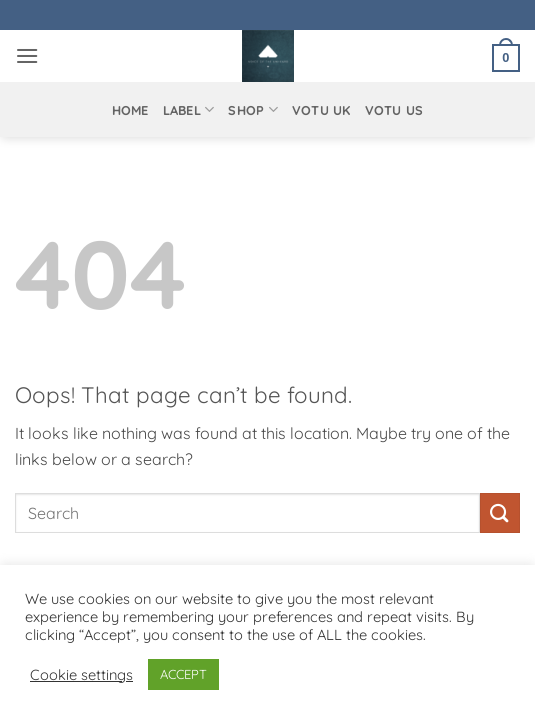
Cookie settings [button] (81, 675)
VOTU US (394, 110)
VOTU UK (321, 110)
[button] (27, 55)
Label (189, 109)
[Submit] (500, 512)
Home (130, 110)
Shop (252, 109)
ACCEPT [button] (183, 674)
